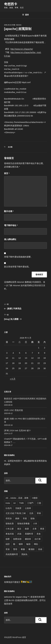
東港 (42, 529)
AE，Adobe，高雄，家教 (17, 498)
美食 (39, 534)
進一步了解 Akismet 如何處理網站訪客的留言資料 (25, 285)
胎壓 (8, 539)
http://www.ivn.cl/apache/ (22, 49)
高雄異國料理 (12, 554)
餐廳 (23, 549)
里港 (8, 549)
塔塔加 (9, 518)
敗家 (27, 529)
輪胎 (28, 544)
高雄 (40, 549)
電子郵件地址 (11, 225)
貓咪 (21, 544)
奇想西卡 (11, 4)
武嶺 (19, 534)
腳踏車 (28, 539)
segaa (19, 25)
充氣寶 (18, 508)
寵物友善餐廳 (23, 524)
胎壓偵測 (17, 539)
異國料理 (29, 534)
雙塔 (15, 549)
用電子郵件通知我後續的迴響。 (18, 257)
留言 (7, 173)
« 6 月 (13, 379)
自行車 (38, 539)
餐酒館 (31, 549)
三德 (39, 503)
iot (15, 503)
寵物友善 (10, 524)
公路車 (28, 508)
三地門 (30, 503)
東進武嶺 (10, 534)
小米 (35, 524)
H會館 (35, 498)
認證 (8, 544)
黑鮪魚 (24, 554)
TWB (21, 503)
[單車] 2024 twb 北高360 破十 (17, 430)
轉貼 (36, 544)
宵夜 (25, 518)
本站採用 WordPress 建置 (15, 637)
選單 (26, 15)
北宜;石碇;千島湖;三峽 (16, 513)
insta (8, 503)
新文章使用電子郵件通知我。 (17, 267)
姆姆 (17, 518)
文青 (35, 529)
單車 (39, 513)
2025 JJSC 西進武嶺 (13, 410)
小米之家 (10, 529)
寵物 (33, 518)
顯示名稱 (9, 211)
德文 (19, 529)
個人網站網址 (10, 239)
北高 (31, 513)
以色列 (9, 508)
